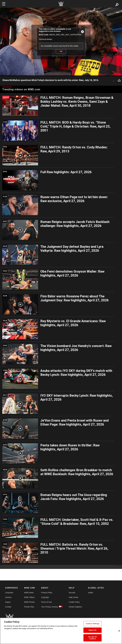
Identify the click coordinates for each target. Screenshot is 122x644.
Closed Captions (75, 607)
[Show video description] (114, 80)
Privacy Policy (47, 593)
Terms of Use (46, 602)
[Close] (119, 631)
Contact (8, 607)
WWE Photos (29, 602)
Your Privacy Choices (50, 607)
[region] (61, 631)
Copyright (45, 597)
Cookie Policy (74, 602)
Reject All (93, 630)
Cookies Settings (93, 624)
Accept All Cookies (93, 638)
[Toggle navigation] (4, 4)
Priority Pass (29, 607)
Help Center (74, 597)
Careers (8, 597)
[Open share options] (119, 80)
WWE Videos (29, 597)
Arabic (91, 593)
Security (72, 593)
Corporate (9, 593)
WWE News (29, 593)
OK (61, 52)
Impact (8, 602)
